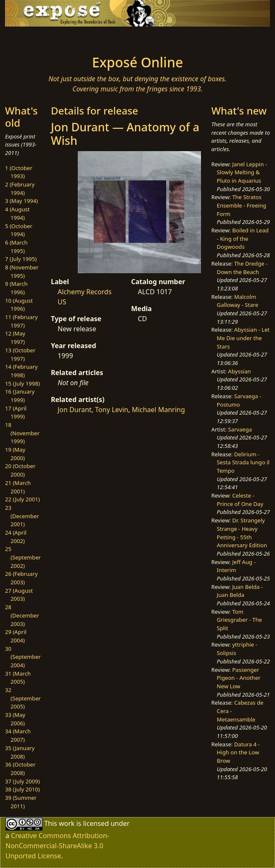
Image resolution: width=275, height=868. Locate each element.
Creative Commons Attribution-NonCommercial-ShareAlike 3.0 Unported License (57, 846)
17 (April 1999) (16, 413)
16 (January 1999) (20, 396)
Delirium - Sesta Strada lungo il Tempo (243, 462)
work (67, 823)
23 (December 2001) (22, 516)
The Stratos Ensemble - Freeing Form (242, 205)
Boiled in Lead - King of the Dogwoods (243, 238)
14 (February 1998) (21, 371)
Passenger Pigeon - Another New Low (239, 678)
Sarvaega (240, 429)
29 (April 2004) (16, 636)
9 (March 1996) (16, 288)
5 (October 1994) (19, 230)
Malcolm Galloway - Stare (238, 301)
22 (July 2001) (22, 499)
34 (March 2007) (18, 735)
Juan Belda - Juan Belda (240, 591)
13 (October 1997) (20, 354)
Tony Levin (112, 410)
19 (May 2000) (15, 454)
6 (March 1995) (16, 247)
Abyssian (239, 371)
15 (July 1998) (22, 383)
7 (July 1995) (21, 259)
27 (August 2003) (19, 595)
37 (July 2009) (22, 781)
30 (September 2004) (23, 657)
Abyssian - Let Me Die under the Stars (243, 338)
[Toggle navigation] (46, 38)
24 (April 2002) (16, 537)
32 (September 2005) (23, 698)
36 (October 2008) (20, 769)
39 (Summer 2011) (21, 802)
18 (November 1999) (22, 433)
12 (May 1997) (15, 338)
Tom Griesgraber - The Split (239, 620)
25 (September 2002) (23, 557)
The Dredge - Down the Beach (242, 268)
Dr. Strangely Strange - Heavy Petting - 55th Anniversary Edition (242, 533)
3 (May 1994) (21, 201)
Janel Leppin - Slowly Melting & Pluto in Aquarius (242, 172)
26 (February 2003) (21, 578)
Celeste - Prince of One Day (240, 500)
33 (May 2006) (15, 719)
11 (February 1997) (21, 321)
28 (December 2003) (22, 615)
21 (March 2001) (18, 487)
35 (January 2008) (20, 752)
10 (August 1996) (19, 305)
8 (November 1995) (22, 272)
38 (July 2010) (22, 789)
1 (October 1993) (19, 172)
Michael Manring (158, 410)
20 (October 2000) (20, 470)
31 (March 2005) (18, 678)
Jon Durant (75, 410)
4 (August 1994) (17, 213)
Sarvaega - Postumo (239, 400)
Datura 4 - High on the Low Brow (238, 752)
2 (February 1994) (20, 189)
